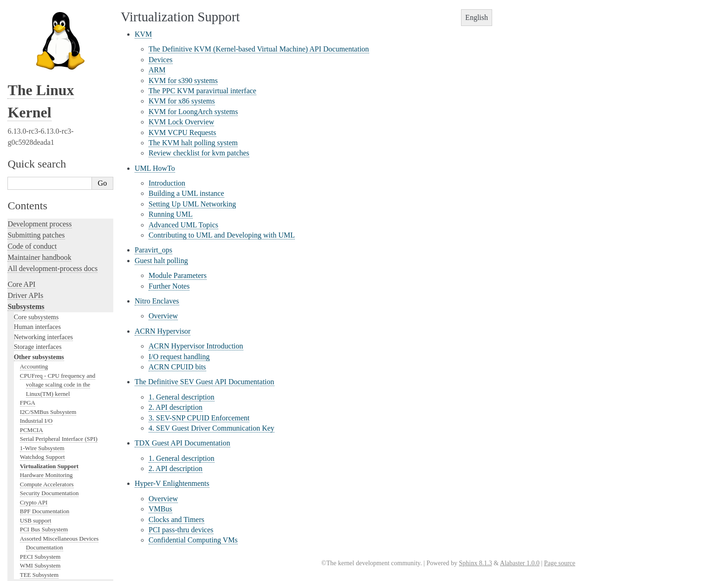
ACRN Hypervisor (162, 331)
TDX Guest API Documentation (182, 443)
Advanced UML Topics (183, 225)
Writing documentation (42, 323)
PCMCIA (32, 141)
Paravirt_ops (153, 250)
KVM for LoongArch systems (193, 112)
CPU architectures (35, 504)
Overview (163, 316)
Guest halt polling (161, 261)
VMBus (160, 509)
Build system (27, 428)
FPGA (28, 114)
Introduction (167, 183)
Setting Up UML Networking (192, 204)
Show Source (27, 572)
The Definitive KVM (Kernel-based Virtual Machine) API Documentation (259, 49)
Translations (26, 535)
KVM (143, 34)
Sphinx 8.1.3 (475, 563)
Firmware (22, 477)
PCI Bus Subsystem (44, 241)
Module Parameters (178, 275)
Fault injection (29, 378)
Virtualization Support (49, 178)
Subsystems (26, 18)
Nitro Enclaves (157, 301)
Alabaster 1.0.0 (520, 563)
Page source (560, 563)
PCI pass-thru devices (181, 530)
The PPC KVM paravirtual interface (202, 91)
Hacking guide (29, 356)
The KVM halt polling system (193, 143)
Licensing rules (30, 312)
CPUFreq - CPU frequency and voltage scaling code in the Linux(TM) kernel (58, 96)
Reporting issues (32, 439)
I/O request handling (179, 357)
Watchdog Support (42, 168)
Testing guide (27, 345)
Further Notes (169, 286)
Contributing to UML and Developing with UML (222, 235)
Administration (30, 416)
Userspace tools (31, 450)
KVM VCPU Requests (182, 132)
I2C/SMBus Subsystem (48, 123)
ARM (157, 70)
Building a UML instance (186, 193)
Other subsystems (39, 68)
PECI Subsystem (40, 268)
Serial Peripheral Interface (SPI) (59, 150)
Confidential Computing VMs (193, 540)
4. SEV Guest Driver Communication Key (211, 428)
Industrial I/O (36, 132)
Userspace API (29, 461)
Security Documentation (49, 204)
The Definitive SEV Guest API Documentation (205, 382)
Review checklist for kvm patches (199, 153)
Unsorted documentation (44, 520)
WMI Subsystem (40, 277)
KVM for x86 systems (182, 101)
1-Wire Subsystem (42, 159)
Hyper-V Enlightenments (172, 483)
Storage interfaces (38, 58)
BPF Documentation (45, 223)
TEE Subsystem (39, 286)
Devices (161, 60)
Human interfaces (37, 38)
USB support (36, 232)
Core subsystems (36, 28)
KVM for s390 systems (183, 81)
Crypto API (34, 214)
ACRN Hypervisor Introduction (196, 346)
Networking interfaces (43, 48)
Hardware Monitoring (46, 186)
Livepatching (27, 390)
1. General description (182, 397)
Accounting (34, 78)
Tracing (19, 367)
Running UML (171, 214)
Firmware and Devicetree (45, 488)
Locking (20, 296)
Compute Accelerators (47, 196)
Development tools (36, 334)
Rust (14, 401)
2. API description (175, 407)
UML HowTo (155, 168)
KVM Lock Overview (181, 122)
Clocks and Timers (176, 520)
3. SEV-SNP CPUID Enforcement (199, 418)
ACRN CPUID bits (177, 367)
